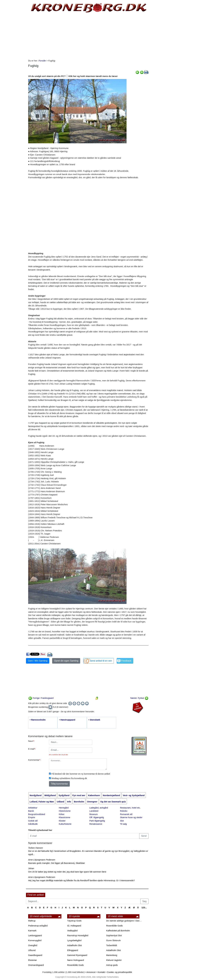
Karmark (32, 931)
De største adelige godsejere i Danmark (124, 921)
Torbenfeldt (112, 945)
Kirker (62, 814)
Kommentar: (35, 760)
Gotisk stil (33, 821)
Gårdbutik (33, 824)
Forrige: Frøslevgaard (41, 698)
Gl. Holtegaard (74, 926)
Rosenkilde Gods (75, 965)
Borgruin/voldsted (37, 814)
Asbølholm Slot (74, 945)
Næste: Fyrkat (139, 698)
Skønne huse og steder (131, 817)
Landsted (94, 811)
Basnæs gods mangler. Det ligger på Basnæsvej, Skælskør (57, 863)
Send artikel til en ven (101, 661)
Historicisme (65, 811)
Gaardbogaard (35, 955)
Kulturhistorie (65, 824)
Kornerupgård (35, 940)
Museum (94, 814)
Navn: (31, 741)
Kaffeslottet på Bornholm (118, 931)
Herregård (64, 808)
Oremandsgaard (36, 965)
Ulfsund (32, 950)
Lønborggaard (35, 935)
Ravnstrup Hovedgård (78, 935)
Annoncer (91, 972)
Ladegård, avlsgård (99, 808)
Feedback (126, 661)
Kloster (62, 821)
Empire (32, 817)
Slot (122, 821)
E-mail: (32, 749)
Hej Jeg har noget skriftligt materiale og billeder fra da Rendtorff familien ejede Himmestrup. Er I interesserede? (81, 880)
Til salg (123, 824)
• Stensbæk (94, 720)
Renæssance (96, 824)
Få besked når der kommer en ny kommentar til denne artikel (81, 774)
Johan (31, 868)
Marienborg (112, 955)
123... (144, 907)
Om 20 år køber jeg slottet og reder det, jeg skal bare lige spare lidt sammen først (67, 872)
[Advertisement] (14, 44)
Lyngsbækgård (74, 940)
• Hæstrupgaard (67, 720)
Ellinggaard (73, 950)
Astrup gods (112, 965)
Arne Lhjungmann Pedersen (42, 860)
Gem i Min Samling (38, 661)
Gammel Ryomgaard (77, 955)
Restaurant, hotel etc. (130, 808)
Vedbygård (72, 931)
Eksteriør (32, 960)
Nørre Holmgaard (76, 960)
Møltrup (32, 921)
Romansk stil (126, 814)
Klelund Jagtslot (114, 960)
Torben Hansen (36, 848)
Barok (31, 811)
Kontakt (101, 972)
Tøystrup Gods (74, 921)
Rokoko (124, 811)
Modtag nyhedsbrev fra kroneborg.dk (69, 778)
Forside (42, 61)
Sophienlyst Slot (114, 935)
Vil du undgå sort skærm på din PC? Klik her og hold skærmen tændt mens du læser (73, 76)
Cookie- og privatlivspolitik (119, 972)
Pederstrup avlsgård (38, 926)
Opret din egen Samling (66, 661)
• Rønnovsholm (38, 720)
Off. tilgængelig (97, 817)
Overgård (33, 945)
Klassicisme (64, 817)
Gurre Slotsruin (113, 940)
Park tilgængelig (97, 821)
